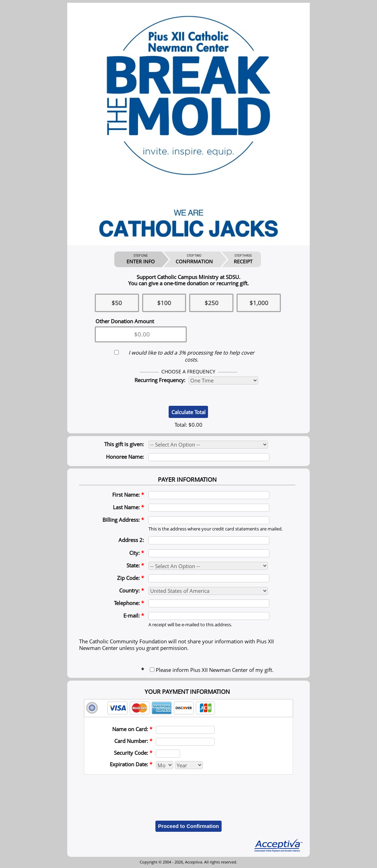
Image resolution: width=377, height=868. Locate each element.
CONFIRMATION (194, 259)
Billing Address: (123, 520)
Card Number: (133, 741)
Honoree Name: (125, 457)
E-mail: (134, 615)
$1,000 (259, 303)
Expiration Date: (131, 764)
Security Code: (133, 753)
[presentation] (188, 792)
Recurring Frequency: (160, 380)
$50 (117, 303)
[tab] (188, 708)
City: (137, 553)
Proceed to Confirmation (188, 826)
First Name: (128, 495)
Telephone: (129, 603)
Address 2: (131, 540)
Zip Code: (130, 578)
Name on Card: (132, 729)
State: (135, 565)
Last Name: (128, 507)
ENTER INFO (141, 259)
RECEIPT (243, 259)
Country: (132, 590)
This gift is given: (124, 444)
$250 (211, 303)
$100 (164, 303)
